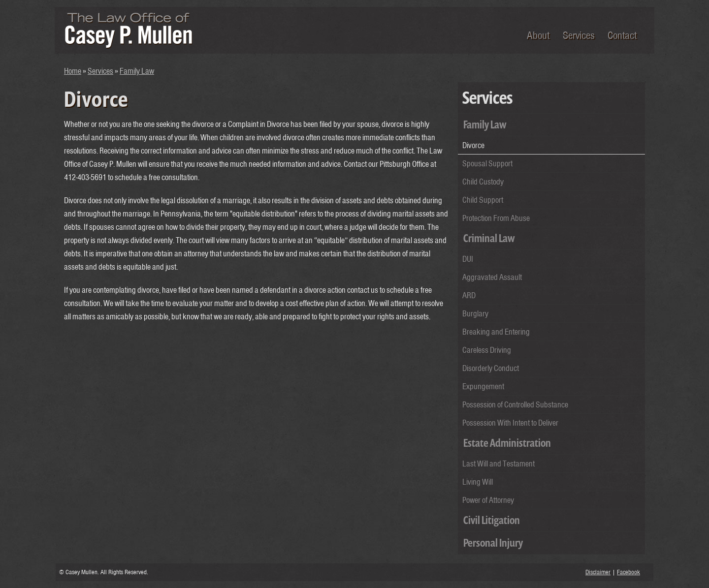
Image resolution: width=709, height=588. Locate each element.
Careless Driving (487, 350)
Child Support (483, 200)
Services (579, 35)
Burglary (475, 313)
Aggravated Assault (492, 277)
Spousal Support (487, 163)
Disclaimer (598, 572)
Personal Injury (493, 543)
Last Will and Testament (499, 464)
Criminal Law (489, 238)
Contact (622, 35)
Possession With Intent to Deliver (510, 423)
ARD (469, 295)
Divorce (473, 145)
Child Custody (483, 182)
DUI (468, 259)
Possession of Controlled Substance (515, 404)
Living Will (478, 482)
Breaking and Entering (496, 332)
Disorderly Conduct (491, 368)
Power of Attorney (488, 500)
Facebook (628, 572)
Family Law (137, 71)
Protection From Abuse (496, 218)
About (538, 35)
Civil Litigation (492, 520)
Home (73, 71)
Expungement (483, 386)
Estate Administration (507, 443)
